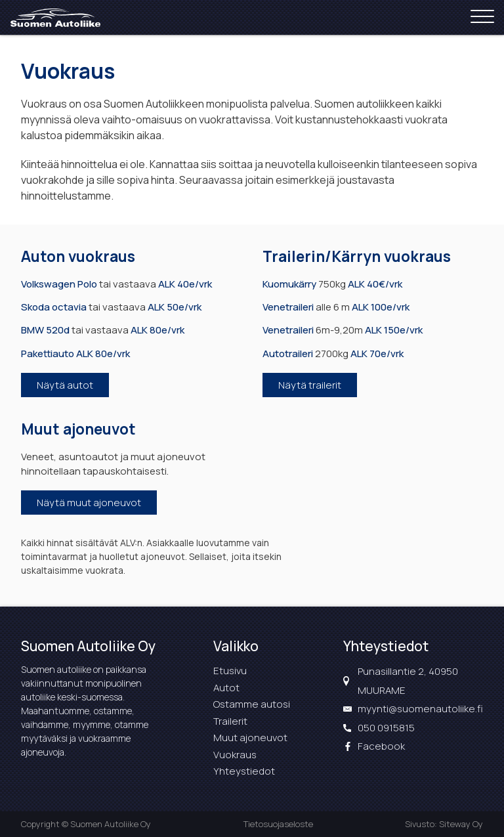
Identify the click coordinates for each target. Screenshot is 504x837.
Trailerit (230, 721)
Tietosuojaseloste (278, 824)
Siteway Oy (461, 824)
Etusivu (230, 671)
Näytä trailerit (310, 385)
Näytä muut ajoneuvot (89, 503)
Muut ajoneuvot (250, 738)
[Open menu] (482, 17)
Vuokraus (235, 755)
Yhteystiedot (244, 771)
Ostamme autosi (252, 704)
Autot (226, 688)
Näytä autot (65, 385)
